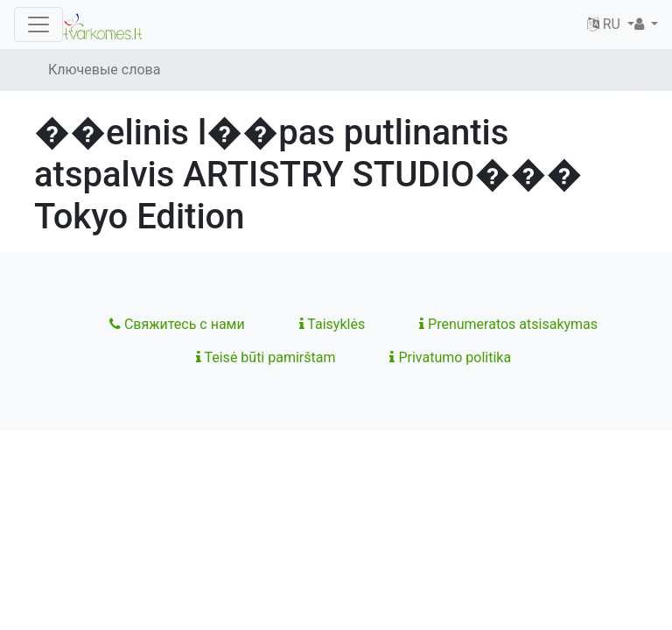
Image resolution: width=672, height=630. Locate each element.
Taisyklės (332, 324)
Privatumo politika (450, 357)
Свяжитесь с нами (177, 324)
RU (605, 24)
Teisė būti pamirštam (266, 357)
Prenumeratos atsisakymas (508, 324)
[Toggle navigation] (38, 24)
